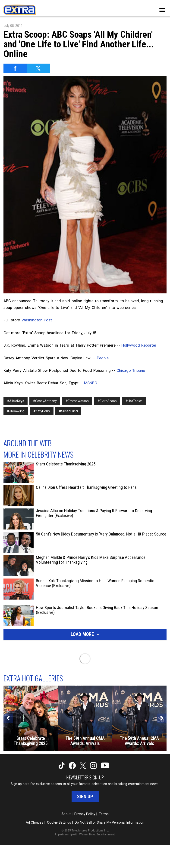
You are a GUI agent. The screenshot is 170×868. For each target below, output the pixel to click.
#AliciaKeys (16, 401)
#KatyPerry (42, 411)
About (66, 814)
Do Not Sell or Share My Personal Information (110, 822)
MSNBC (91, 383)
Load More (85, 634)
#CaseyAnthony (45, 401)
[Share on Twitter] (38, 68)
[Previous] (8, 718)
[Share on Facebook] (15, 68)
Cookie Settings (59, 822)
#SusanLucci (68, 411)
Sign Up (85, 797)
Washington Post (37, 320)
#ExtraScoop (107, 401)
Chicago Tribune (131, 370)
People (103, 358)
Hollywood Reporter (139, 345)
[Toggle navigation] (162, 10)
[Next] (162, 718)
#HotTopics (134, 401)
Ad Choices (35, 822)
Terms (104, 814)
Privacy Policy (85, 814)
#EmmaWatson (77, 401)
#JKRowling (16, 411)
